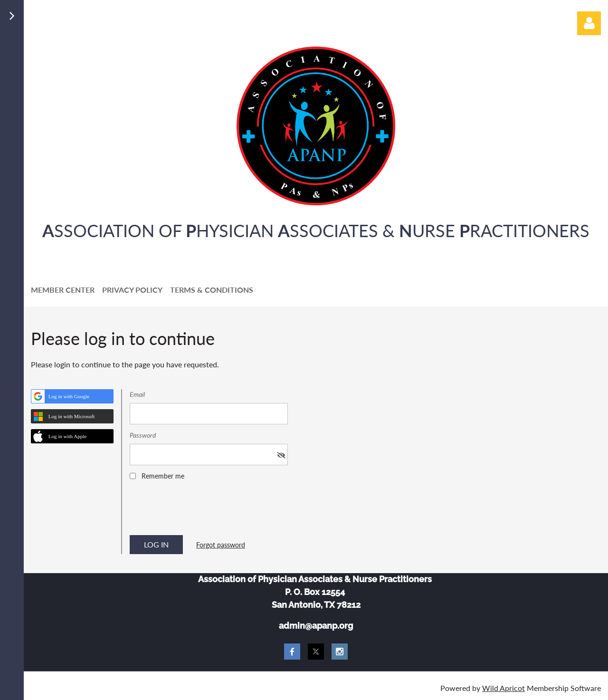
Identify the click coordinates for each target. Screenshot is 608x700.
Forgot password (221, 545)
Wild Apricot (503, 688)
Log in (589, 23)
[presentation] (202, 511)
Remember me (163, 476)
